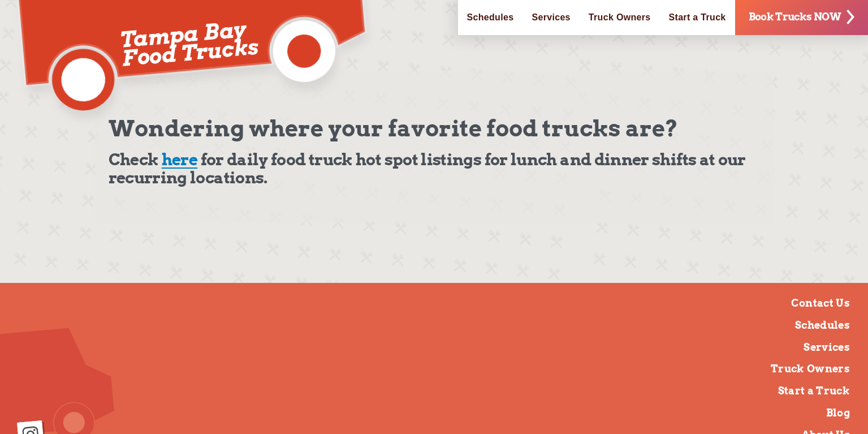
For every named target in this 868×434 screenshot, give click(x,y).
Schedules (491, 17)
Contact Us (821, 303)
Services (551, 17)
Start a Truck (698, 17)
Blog (838, 413)
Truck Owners (620, 17)
